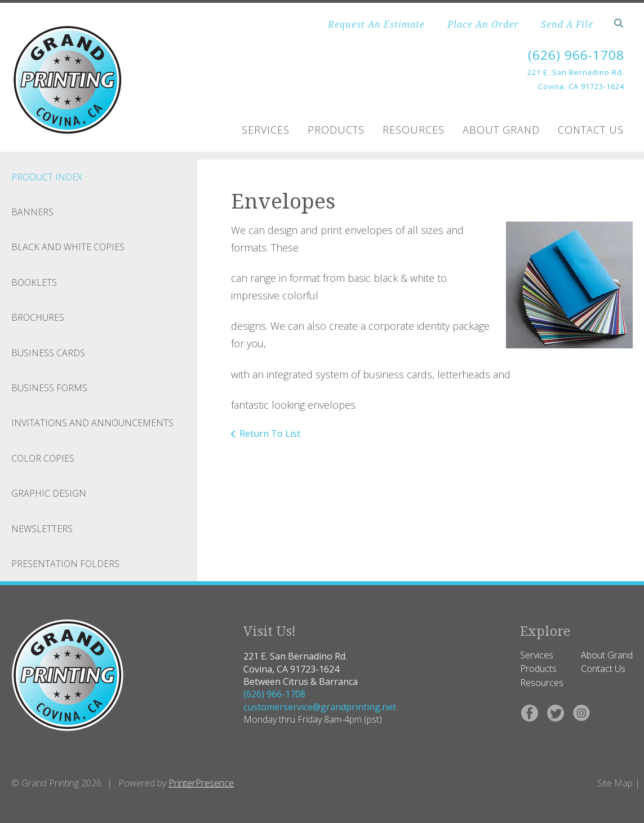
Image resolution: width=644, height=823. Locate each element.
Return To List (270, 433)
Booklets (34, 282)
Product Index (47, 177)
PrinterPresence (201, 783)
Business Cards (48, 353)
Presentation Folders (65, 564)
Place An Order (483, 24)
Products (336, 130)
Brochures (38, 317)
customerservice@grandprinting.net (320, 707)
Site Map (615, 783)
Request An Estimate (376, 24)
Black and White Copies (68, 247)
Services (266, 130)
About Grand (501, 130)
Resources (414, 130)
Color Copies (43, 458)
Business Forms (49, 388)
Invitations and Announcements (92, 423)
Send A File (567, 24)
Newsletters (42, 528)
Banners (32, 212)
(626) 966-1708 (573, 54)
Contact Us (591, 130)
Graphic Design (49, 493)
